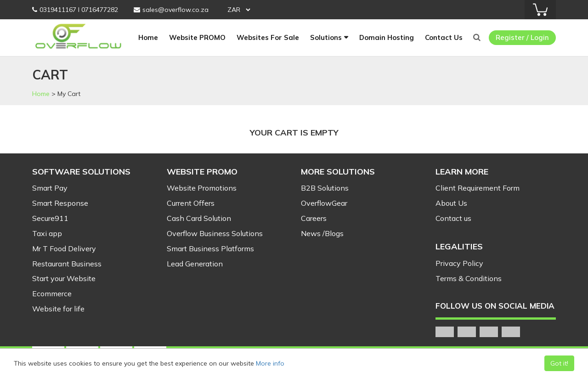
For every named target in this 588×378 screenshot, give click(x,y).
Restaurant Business (67, 264)
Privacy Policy (459, 263)
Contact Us (444, 37)
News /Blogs (322, 233)
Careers (314, 218)
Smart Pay (50, 188)
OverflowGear (324, 203)
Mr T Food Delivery (64, 248)
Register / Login (522, 37)
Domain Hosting (387, 37)
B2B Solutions (325, 188)
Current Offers (191, 203)
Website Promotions (202, 188)
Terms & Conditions (469, 278)
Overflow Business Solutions (215, 233)
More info (270, 363)
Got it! (559, 363)
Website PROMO (197, 37)
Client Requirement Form (478, 188)
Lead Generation (195, 264)
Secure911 (50, 218)
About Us (451, 203)
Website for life (58, 309)
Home (148, 37)
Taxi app (47, 233)
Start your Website (64, 278)
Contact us (453, 218)
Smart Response (60, 203)
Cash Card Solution (199, 218)
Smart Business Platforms (210, 248)
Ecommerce (52, 293)
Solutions (326, 37)
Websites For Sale (268, 37)
